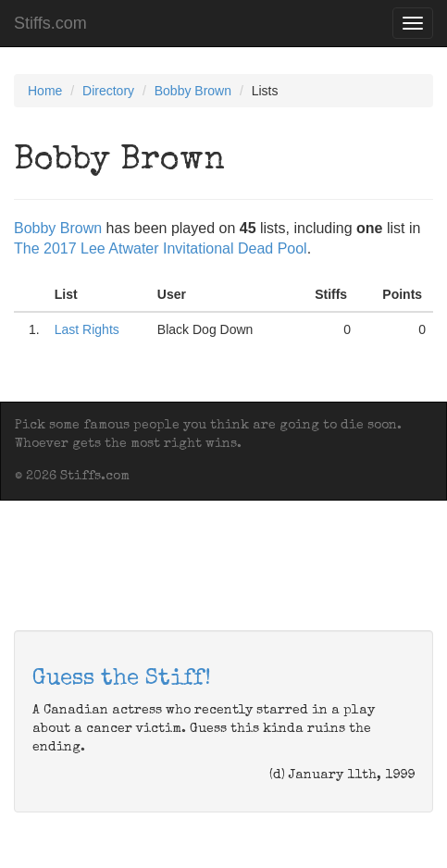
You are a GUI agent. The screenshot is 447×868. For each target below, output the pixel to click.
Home (45, 91)
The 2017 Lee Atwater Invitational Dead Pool (161, 248)
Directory (108, 91)
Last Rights (87, 329)
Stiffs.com (50, 23)
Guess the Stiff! (122, 679)
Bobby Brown (193, 91)
